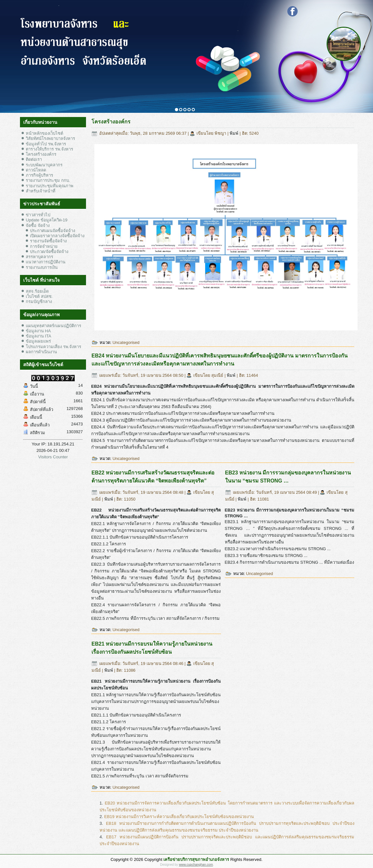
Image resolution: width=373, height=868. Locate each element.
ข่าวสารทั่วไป (38, 215)
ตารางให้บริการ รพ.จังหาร (49, 149)
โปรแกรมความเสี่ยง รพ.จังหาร (53, 347)
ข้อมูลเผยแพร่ (38, 341)
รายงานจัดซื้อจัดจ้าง (48, 241)
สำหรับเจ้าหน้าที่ (41, 191)
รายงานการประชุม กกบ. (48, 180)
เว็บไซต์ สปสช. (39, 296)
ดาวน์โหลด (36, 170)
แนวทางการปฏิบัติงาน (46, 262)
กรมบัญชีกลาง (39, 302)
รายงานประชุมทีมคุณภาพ (50, 186)
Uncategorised (126, 342)
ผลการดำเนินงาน (41, 352)
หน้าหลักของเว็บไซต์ (44, 133)
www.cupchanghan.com (196, 865)
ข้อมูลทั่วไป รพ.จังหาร (46, 144)
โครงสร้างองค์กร (41, 154)
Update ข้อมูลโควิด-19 (47, 220)
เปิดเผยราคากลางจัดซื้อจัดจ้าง (57, 236)
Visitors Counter (53, 457)
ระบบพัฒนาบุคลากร (44, 165)
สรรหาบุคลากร (39, 257)
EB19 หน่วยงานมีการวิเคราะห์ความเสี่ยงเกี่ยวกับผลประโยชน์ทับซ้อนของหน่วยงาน (179, 817)
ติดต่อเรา (34, 159)
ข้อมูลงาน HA (38, 331)
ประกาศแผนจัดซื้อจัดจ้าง (53, 231)
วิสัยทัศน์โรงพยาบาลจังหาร (50, 138)
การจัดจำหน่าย (44, 246)
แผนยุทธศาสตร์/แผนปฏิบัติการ (53, 326)
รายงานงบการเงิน (42, 267)
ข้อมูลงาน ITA (38, 336)
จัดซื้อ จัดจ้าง (38, 225)
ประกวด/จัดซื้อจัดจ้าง (49, 252)
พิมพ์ (235, 133)
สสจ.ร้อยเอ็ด (37, 291)
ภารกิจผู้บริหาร (39, 175)
